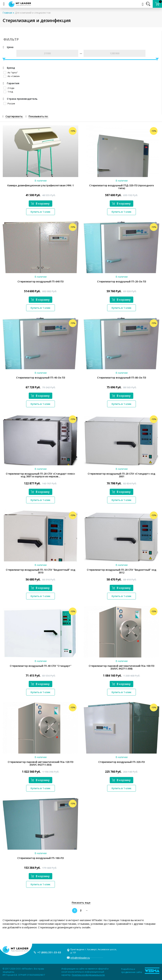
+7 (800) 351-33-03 (49, 952)
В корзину (40, 204)
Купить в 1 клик (40, 212)
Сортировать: (14, 116)
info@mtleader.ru (80, 958)
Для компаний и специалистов (33, 13)
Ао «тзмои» (12, 76)
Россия (9, 103)
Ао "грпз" (11, 72)
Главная (7, 13)
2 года (9, 88)
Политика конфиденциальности (88, 975)
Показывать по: (38, 116)
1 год (8, 92)
